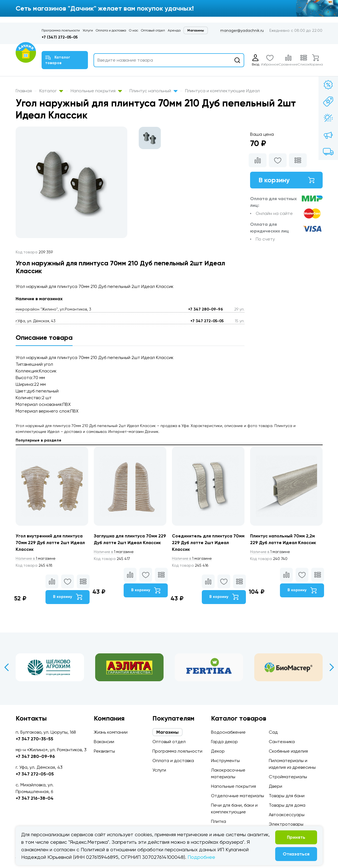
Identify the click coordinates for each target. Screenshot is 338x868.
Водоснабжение (228, 732)
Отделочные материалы (238, 796)
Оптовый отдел (153, 30)
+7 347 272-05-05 (207, 321)
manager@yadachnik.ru (242, 30)
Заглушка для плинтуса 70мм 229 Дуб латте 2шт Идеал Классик (126, 543)
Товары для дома (287, 805)
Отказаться (296, 854)
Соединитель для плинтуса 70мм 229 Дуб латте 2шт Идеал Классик (207, 543)
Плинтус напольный (154, 91)
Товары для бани (287, 796)
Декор (218, 751)
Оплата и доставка (111, 30)
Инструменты (225, 761)
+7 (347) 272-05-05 (60, 37)
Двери (275, 786)
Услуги (88, 30)
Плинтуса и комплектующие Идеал (222, 91)
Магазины (196, 30)
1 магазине (36, 558)
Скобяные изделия (288, 751)
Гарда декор (224, 742)
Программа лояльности (61, 30)
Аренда (174, 30)
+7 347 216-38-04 (35, 798)
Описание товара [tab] (44, 337)
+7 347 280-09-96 (206, 309)
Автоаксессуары (287, 815)
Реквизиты (104, 751)
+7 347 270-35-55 (34, 739)
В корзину (286, 180)
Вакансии (104, 742)
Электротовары (286, 824)
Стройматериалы (288, 777)
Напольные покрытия (96, 91)
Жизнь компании (111, 732)
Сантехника (282, 742)
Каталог (51, 91)
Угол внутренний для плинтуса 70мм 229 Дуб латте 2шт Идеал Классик (51, 543)
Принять (296, 837)
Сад (273, 732)
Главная (24, 91)
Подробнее (201, 857)
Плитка (219, 821)
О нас (134, 30)
